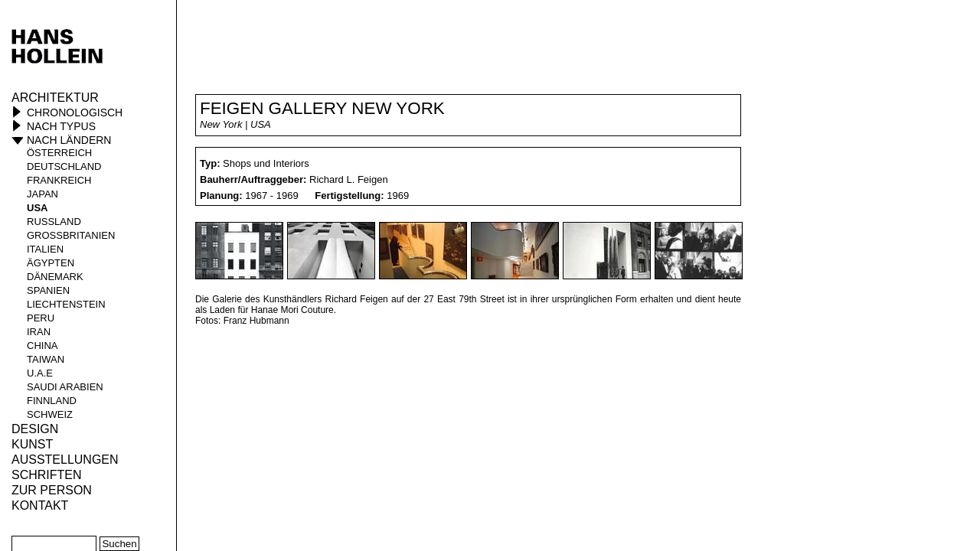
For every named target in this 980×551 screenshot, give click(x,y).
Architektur (55, 98)
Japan (42, 194)
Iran (39, 332)
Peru (41, 318)
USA (37, 208)
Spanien (48, 290)
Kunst (32, 444)
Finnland (52, 401)
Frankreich (59, 180)
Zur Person (52, 490)
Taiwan (46, 359)
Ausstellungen (65, 460)
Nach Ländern (69, 140)
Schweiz (50, 414)
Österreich (59, 153)
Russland (54, 222)
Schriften (47, 475)
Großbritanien (71, 235)
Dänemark (55, 277)
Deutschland (64, 166)
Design (35, 429)
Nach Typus (61, 126)
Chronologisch (75, 112)
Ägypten (51, 263)
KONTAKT (40, 505)
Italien (45, 249)
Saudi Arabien (65, 387)
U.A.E (40, 373)
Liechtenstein (66, 304)
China (42, 346)
